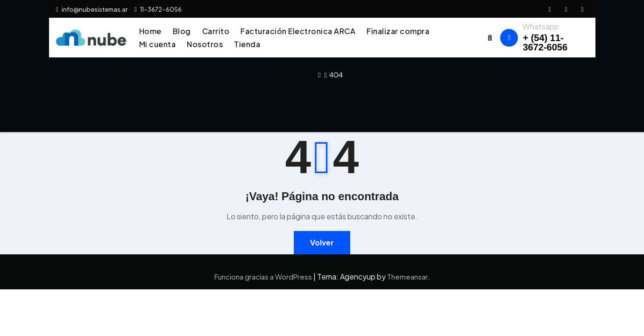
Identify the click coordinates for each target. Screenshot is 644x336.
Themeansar (407, 276)
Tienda (247, 44)
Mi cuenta (158, 44)
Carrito (216, 31)
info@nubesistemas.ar (92, 9)
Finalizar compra (398, 31)
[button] (490, 38)
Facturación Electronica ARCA (298, 31)
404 (336, 74)
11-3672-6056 (158, 9)
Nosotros (205, 44)
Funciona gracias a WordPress (264, 276)
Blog (182, 31)
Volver (322, 242)
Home (150, 31)
